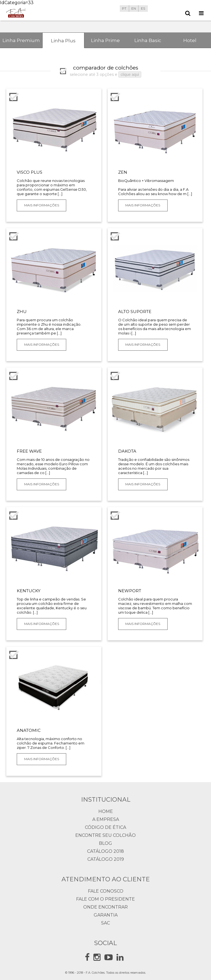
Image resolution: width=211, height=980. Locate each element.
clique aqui (130, 74)
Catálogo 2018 (105, 851)
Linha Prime (105, 40)
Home (106, 811)
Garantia (106, 915)
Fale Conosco (106, 891)
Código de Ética (105, 827)
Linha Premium (21, 40)
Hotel (190, 40)
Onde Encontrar (105, 907)
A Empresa (106, 819)
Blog (105, 843)
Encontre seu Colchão (105, 835)
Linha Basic (148, 40)
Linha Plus (63, 41)
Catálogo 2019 (106, 859)
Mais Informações (42, 205)
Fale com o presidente (105, 899)
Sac (105, 923)
